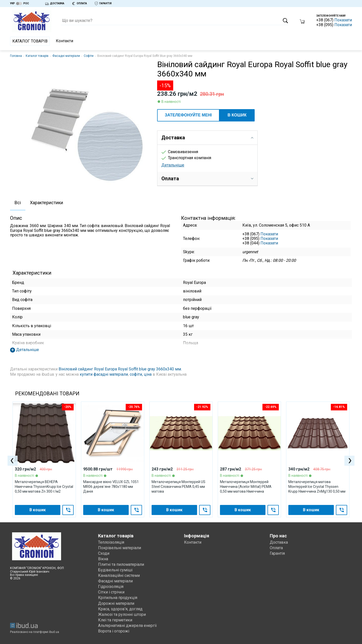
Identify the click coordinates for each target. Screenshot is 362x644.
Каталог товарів (30, 41)
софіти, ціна (141, 374)
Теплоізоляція (111, 542)
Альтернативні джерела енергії (127, 626)
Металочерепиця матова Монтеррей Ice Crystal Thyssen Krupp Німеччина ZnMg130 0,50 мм (317, 487)
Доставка (279, 542)
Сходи (104, 553)
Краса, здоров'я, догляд (120, 609)
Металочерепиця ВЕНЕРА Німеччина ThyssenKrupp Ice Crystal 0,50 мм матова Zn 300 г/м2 (44, 487)
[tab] (18, 203)
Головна (16, 56)
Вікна (103, 559)
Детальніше (173, 165)
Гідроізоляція (111, 587)
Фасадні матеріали (66, 56)
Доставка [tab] (207, 138)
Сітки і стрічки (111, 592)
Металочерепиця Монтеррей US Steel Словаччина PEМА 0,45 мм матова (178, 487)
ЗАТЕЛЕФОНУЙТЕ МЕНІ (188, 115)
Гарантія (277, 553)
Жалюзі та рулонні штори (122, 614)
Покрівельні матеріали (120, 548)
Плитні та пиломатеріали (121, 564)
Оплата (276, 548)
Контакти (64, 41)
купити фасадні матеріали (104, 374)
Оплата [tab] (207, 179)
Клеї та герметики (115, 620)
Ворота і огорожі (114, 631)
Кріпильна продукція (118, 598)
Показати (343, 20)
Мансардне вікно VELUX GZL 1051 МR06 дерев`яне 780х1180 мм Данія (111, 487)
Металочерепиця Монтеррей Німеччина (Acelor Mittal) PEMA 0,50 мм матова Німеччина (246, 487)
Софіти (89, 56)
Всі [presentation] (18, 203)
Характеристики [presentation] (47, 203)
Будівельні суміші (115, 570)
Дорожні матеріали (116, 603)
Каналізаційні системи (119, 575)
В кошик (237, 115)
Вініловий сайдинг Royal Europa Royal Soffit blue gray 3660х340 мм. (120, 369)
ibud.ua (54, 632)
